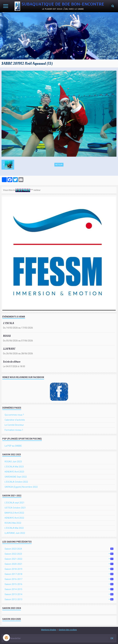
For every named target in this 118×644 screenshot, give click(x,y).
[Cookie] (7, 638)
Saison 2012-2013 (59, 599)
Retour (59, 165)
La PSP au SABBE (13, 446)
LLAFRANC (9, 349)
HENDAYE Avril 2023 (14, 472)
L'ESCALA (9, 323)
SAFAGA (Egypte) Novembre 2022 (21, 487)
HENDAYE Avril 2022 (14, 518)
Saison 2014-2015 (59, 589)
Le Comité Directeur (14, 425)
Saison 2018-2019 (59, 569)
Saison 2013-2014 (59, 594)
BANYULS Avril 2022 (14, 513)
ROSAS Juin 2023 (13, 462)
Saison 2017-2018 (59, 574)
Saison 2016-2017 (59, 579)
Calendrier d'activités (15, 420)
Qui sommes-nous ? (14, 415)
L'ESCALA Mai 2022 (14, 528)
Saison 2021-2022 (59, 559)
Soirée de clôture (12, 362)
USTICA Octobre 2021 (15, 508)
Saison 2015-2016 (59, 584)
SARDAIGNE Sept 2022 (16, 477)
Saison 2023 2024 (59, 549)
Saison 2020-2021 (59, 564)
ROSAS (7, 336)
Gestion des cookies (68, 630)
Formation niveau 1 (14, 430)
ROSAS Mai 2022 (13, 523)
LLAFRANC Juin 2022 (15, 533)
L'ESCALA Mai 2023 (14, 467)
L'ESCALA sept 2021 (15, 503)
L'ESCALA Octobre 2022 (16, 482)
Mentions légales (49, 630)
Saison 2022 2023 (59, 554)
